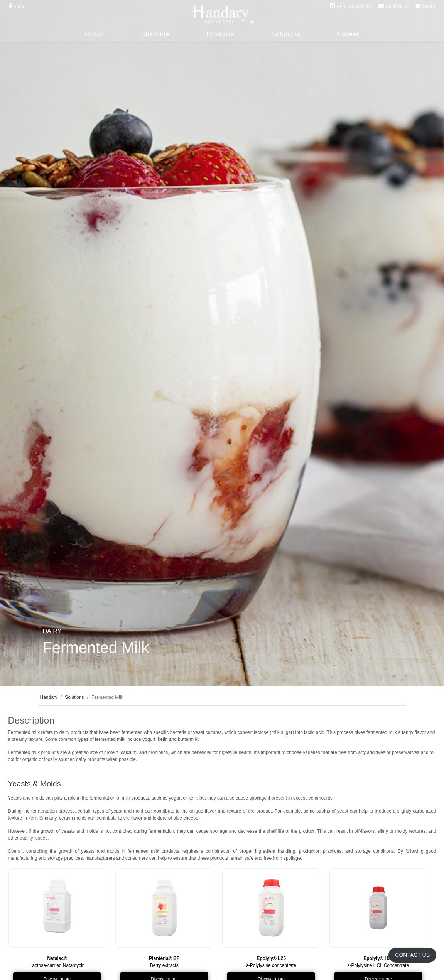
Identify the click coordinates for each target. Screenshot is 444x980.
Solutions (286, 34)
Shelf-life (155, 34)
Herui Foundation (351, 6)
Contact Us (393, 6)
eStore (425, 6)
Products (220, 34)
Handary (49, 697)
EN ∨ (17, 6)
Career (348, 34)
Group (95, 34)
